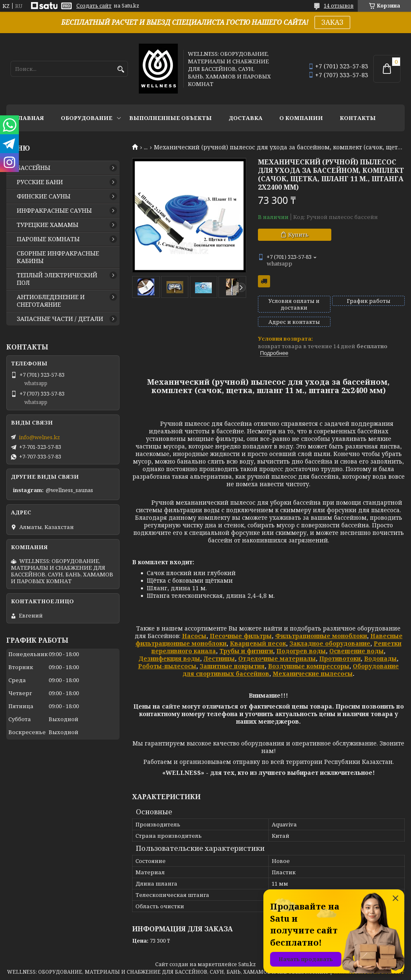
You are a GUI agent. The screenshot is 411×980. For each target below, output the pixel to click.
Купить (298, 235)
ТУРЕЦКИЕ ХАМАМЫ (48, 225)
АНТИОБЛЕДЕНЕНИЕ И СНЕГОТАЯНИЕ (51, 301)
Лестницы (219, 658)
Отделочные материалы (277, 658)
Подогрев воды (301, 651)
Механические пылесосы (313, 674)
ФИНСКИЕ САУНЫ (44, 196)
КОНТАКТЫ (358, 118)
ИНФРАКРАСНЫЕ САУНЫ (54, 211)
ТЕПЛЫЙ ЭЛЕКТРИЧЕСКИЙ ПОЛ (57, 279)
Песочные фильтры (241, 636)
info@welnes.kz (39, 437)
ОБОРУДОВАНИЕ (87, 118)
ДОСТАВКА (246, 118)
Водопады (380, 658)
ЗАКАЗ (332, 22)
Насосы (194, 636)
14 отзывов (339, 6)
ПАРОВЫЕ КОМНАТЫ (48, 239)
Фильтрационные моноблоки (321, 636)
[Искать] (121, 69)
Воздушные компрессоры (309, 666)
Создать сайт (94, 6)
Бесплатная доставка (264, 281)
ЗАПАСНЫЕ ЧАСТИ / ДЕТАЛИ (60, 319)
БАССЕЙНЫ (34, 168)
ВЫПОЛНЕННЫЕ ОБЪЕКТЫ (170, 118)
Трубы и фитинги (246, 651)
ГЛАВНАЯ (29, 118)
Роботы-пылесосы (167, 666)
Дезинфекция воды (169, 658)
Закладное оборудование (330, 643)
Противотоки (340, 658)
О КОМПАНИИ (301, 118)
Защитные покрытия (232, 666)
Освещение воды (356, 651)
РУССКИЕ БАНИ (40, 182)
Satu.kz (247, 964)
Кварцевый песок (258, 643)
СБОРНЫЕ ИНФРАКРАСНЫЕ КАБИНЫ (58, 257)
